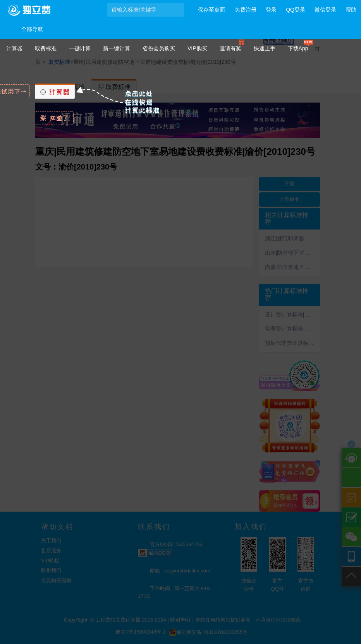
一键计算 (80, 48)
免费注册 (246, 10)
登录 (271, 10)
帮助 (351, 10)
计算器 (14, 48)
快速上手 (265, 48)
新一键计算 (117, 48)
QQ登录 (296, 10)
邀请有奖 (230, 48)
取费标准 (46, 48)
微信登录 (325, 10)
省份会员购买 (159, 48)
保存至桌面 (211, 10)
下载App (298, 48)
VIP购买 (197, 48)
